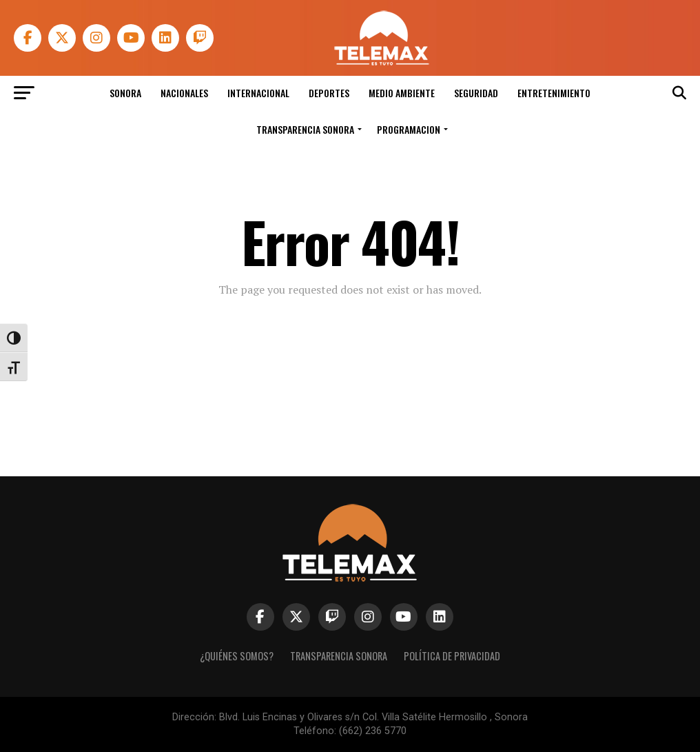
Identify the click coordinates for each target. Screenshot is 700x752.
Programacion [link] (409, 129)
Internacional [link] (258, 93)
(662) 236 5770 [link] (373, 731)
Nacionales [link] (184, 93)
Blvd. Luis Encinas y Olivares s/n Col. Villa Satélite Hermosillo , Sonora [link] (373, 717)
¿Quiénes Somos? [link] (237, 656)
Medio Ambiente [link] (402, 93)
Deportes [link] (329, 93)
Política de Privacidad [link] (452, 656)
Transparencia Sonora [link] (305, 129)
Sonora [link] (125, 93)
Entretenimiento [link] (554, 93)
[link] (381, 62)
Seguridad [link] (476, 93)
